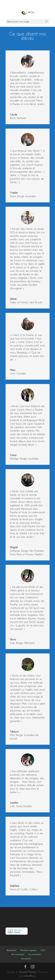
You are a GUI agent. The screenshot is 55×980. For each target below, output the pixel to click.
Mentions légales (28, 950)
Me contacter (18, 954)
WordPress (30, 976)
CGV (43, 950)
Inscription (26, 958)
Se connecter (35, 954)
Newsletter (11, 950)
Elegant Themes (28, 972)
